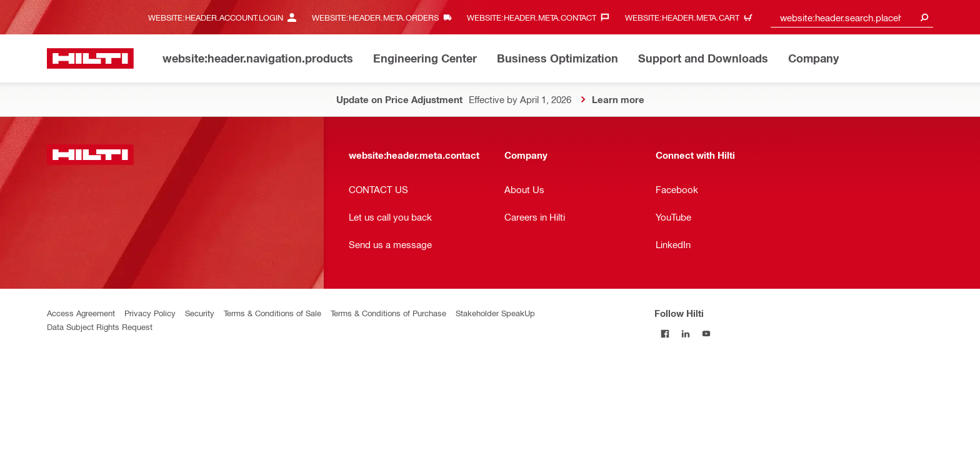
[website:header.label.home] (90, 58)
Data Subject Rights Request (100, 327)
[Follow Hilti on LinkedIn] (685, 333)
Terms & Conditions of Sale (272, 313)
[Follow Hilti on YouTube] (706, 333)
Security (200, 313)
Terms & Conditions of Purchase (388, 313)
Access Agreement (81, 313)
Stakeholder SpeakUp (495, 313)
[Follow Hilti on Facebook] (665, 333)
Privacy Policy (150, 313)
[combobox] (852, 17)
